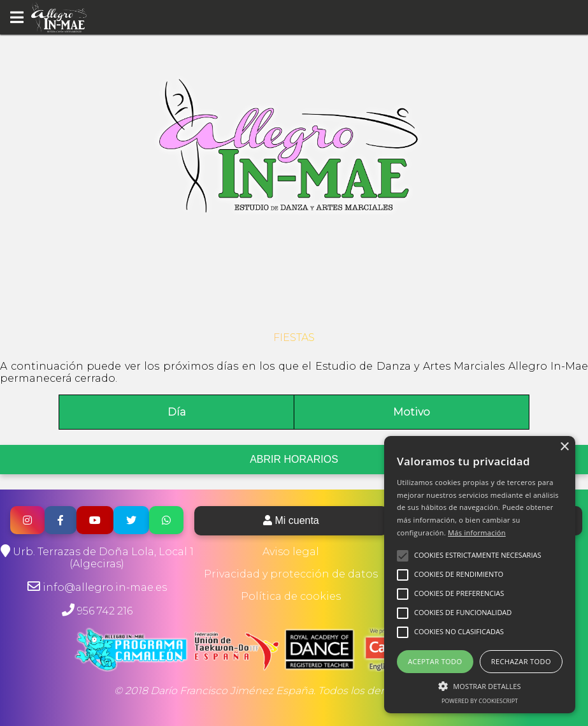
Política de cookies (291, 596)
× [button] (564, 447)
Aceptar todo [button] (435, 661)
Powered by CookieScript (480, 701)
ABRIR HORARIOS (294, 459)
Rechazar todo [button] (521, 661)
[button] (480, 685)
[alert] (480, 575)
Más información (477, 533)
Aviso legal (291, 552)
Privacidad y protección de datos (291, 574)
